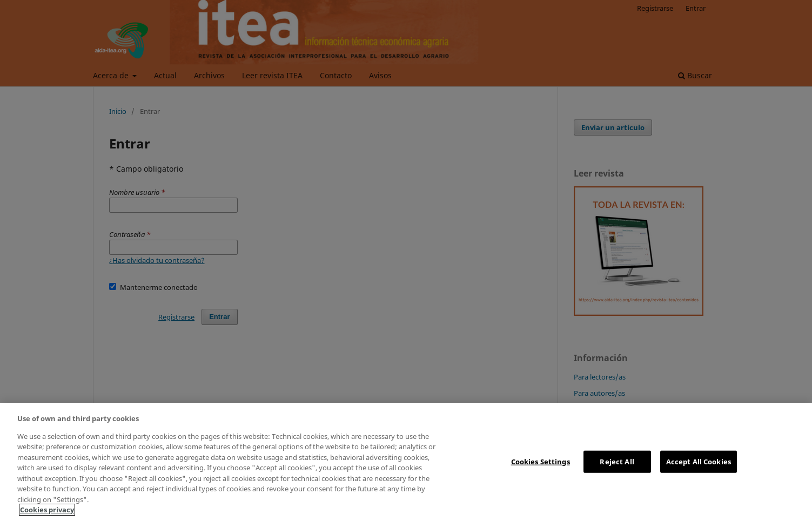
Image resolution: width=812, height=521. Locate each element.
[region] (406, 462)
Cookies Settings (541, 461)
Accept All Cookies (699, 461)
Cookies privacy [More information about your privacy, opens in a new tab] (47, 510)
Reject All (617, 461)
